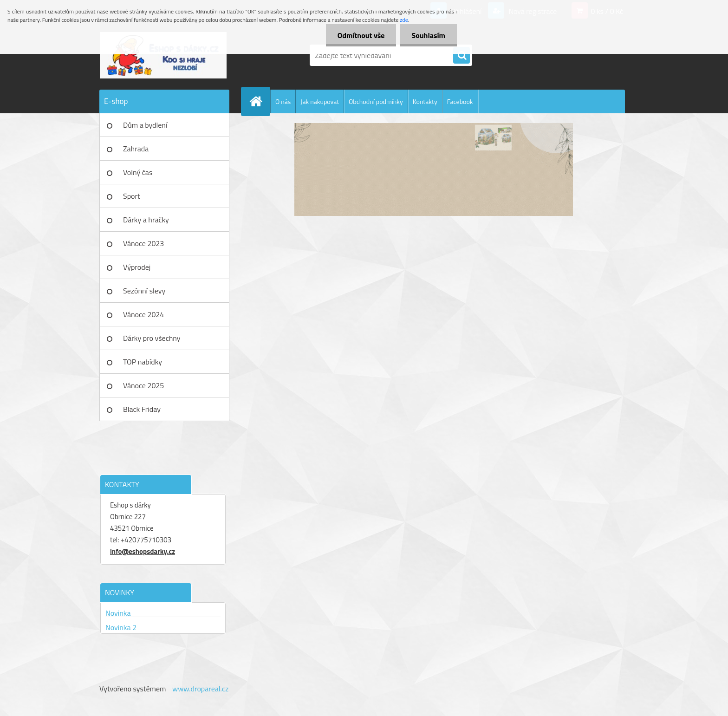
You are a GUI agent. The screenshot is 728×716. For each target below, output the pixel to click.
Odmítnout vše (361, 35)
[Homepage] (260, 101)
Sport (132, 196)
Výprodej (137, 267)
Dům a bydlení (145, 125)
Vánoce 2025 (143, 385)
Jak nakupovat (320, 101)
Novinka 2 (121, 627)
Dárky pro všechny (152, 338)
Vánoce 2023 (143, 243)
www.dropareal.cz (200, 689)
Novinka (118, 613)
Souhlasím (428, 35)
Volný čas (138, 172)
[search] (461, 56)
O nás (283, 101)
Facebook (460, 101)
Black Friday (142, 409)
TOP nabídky (143, 362)
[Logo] (163, 55)
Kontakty (425, 101)
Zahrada (136, 149)
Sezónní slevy (144, 291)
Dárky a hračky (146, 220)
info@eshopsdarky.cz (143, 551)
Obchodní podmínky (376, 101)
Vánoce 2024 (143, 314)
